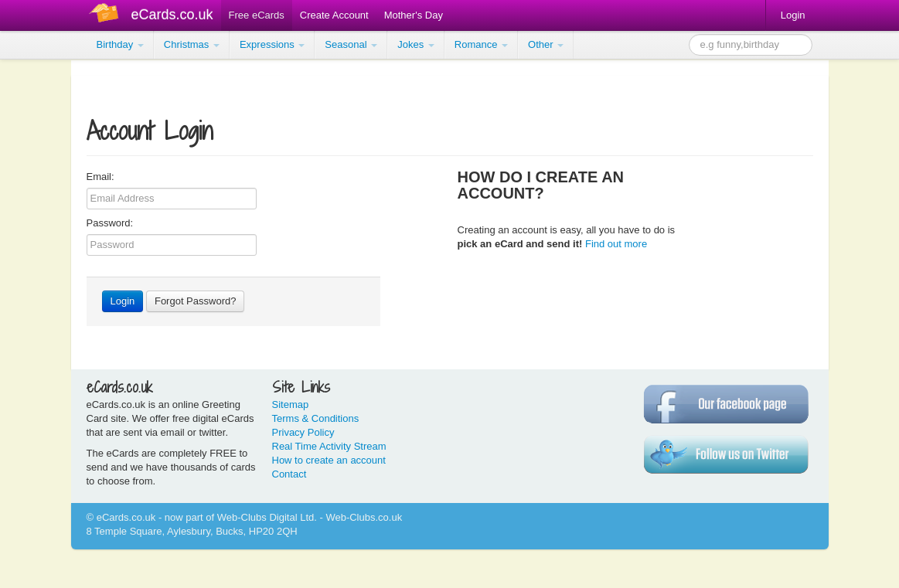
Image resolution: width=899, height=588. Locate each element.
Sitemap (291, 404)
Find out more (616, 244)
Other (546, 44)
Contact (289, 474)
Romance (481, 44)
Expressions (272, 44)
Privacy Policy (303, 432)
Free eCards (257, 15)
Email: (100, 177)
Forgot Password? (196, 301)
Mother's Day (414, 15)
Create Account (334, 15)
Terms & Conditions (316, 418)
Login (793, 15)
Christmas (192, 44)
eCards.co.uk (172, 15)
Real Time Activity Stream (329, 446)
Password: (110, 223)
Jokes (416, 44)
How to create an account (329, 460)
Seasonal (351, 44)
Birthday (120, 44)
